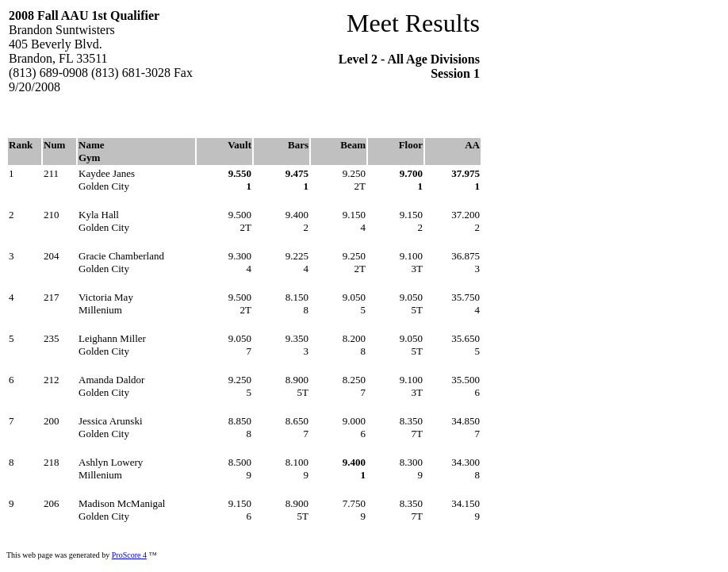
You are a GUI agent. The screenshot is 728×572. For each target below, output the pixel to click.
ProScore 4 (129, 555)
